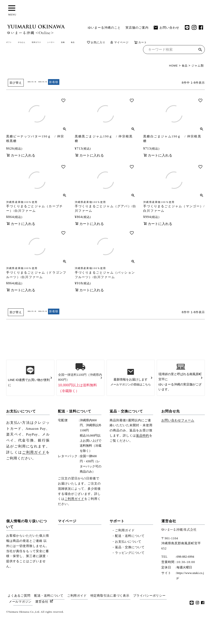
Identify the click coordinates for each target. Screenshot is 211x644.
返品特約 (143, 463)
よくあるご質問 (19, 623)
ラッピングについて (130, 580)
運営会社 (169, 549)
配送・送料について (75, 439)
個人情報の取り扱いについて (27, 552)
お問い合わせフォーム (178, 448)
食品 (116, 43)
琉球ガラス (58, 43)
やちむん (33, 43)
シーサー (83, 43)
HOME (173, 67)
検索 (200, 52)
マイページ (166, 43)
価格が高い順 (57, 83)
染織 (101, 43)
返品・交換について (126, 439)
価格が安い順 (37, 83)
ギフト (12, 43)
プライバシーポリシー (155, 623)
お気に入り (142, 43)
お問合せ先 (171, 439)
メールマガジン (21, 628)
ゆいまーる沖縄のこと (104, 28)
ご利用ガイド (34, 480)
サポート (117, 549)
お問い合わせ (166, 28)
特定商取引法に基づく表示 (114, 623)
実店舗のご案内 (137, 28)
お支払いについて (21, 439)
